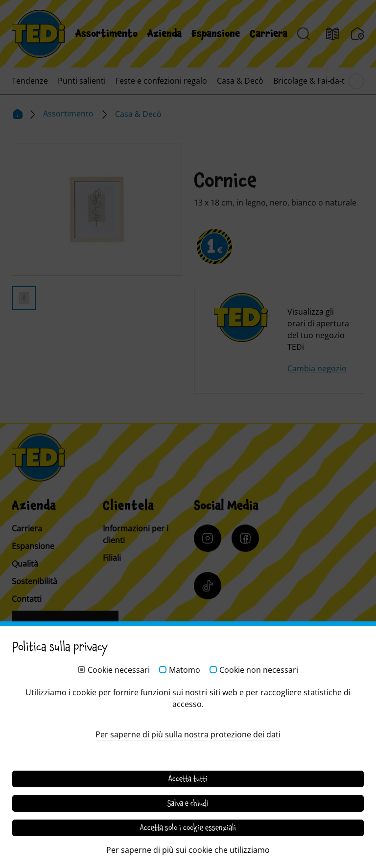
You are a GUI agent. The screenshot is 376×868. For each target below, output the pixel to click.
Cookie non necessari (259, 670)
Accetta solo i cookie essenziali (188, 828)
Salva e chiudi (188, 803)
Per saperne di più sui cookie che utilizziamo (188, 850)
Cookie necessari (119, 670)
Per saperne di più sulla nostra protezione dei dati (188, 734)
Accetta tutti (188, 779)
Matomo (185, 670)
